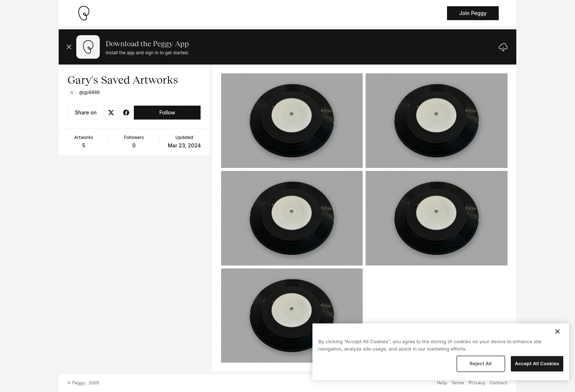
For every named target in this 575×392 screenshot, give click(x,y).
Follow (167, 112)
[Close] (557, 331)
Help (442, 383)
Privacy (477, 383)
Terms (458, 383)
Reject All (480, 363)
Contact (499, 383)
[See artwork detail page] (292, 121)
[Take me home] (84, 13)
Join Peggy (473, 13)
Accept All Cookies (537, 363)
